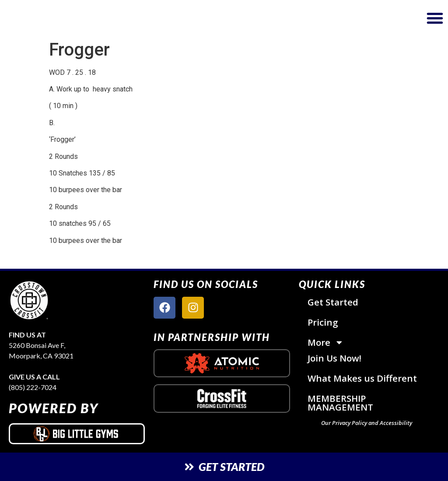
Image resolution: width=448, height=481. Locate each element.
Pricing (323, 322)
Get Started (333, 302)
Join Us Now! (335, 358)
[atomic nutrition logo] (222, 363)
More (326, 342)
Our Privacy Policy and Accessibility (367, 423)
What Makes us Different (362, 379)
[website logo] (78, 18)
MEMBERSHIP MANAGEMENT (340, 403)
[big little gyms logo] (77, 434)
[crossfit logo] (222, 398)
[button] (435, 18)
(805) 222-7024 (33, 387)
